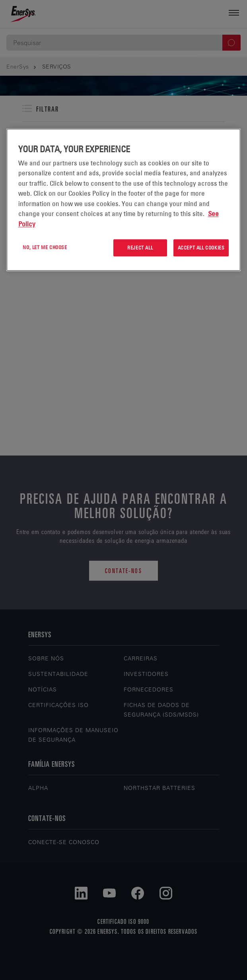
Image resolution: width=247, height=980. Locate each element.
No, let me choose (45, 247)
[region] (124, 200)
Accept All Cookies (201, 248)
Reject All (140, 248)
